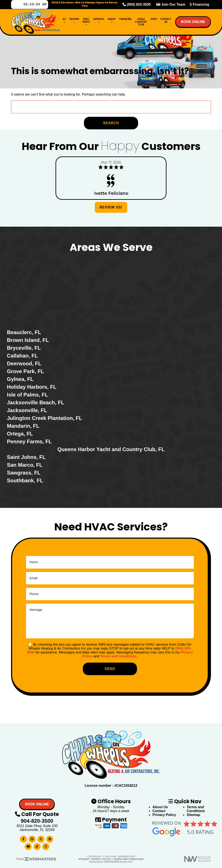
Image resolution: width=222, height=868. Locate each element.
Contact (159, 811)
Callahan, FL (22, 356)
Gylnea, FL (20, 379)
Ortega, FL (20, 434)
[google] (32, 838)
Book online (193, 23)
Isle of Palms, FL (27, 395)
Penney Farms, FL (29, 441)
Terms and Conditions (118, 656)
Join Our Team (171, 5)
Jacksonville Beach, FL (36, 402)
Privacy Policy (164, 815)
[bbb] (50, 838)
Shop (154, 20)
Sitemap (193, 815)
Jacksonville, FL (27, 410)
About (112, 21)
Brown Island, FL (28, 340)
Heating (74, 21)
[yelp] (41, 838)
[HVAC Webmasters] (36, 860)
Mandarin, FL (23, 426)
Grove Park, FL (25, 371)
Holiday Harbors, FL (32, 387)
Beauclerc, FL (24, 332)
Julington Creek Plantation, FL (45, 418)
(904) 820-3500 (137, 5)
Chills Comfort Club (141, 23)
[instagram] (46, 846)
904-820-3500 (37, 821)
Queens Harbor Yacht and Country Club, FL (111, 449)
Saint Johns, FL (26, 457)
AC (64, 21)
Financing (199, 5)
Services (99, 21)
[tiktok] (37, 846)
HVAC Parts (86, 23)
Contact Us (166, 21)
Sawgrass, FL (24, 473)
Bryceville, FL (24, 348)
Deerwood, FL (24, 363)
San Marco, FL (25, 465)
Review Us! (111, 207)
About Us (160, 807)
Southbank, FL (25, 480)
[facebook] (23, 838)
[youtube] (28, 846)
